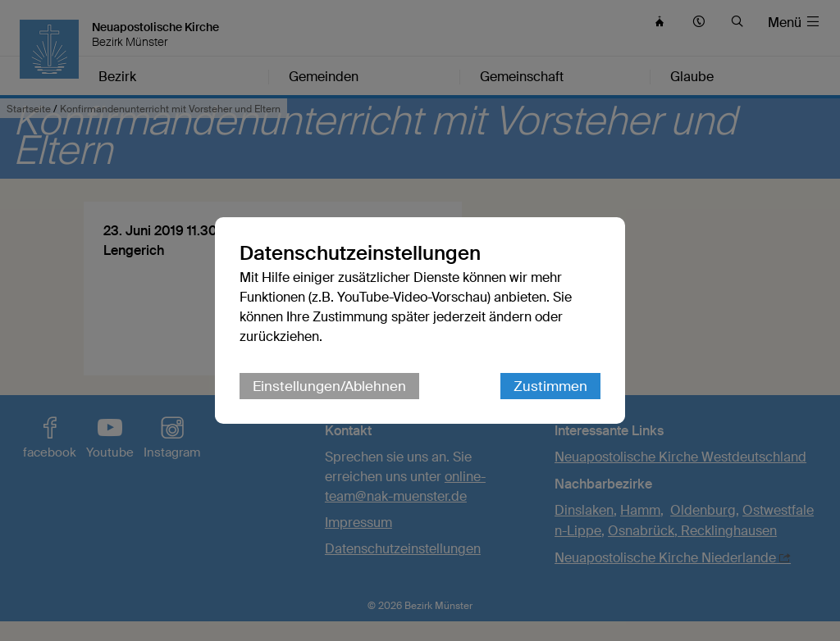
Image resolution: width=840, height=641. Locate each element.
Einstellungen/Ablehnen (329, 386)
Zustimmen (550, 386)
